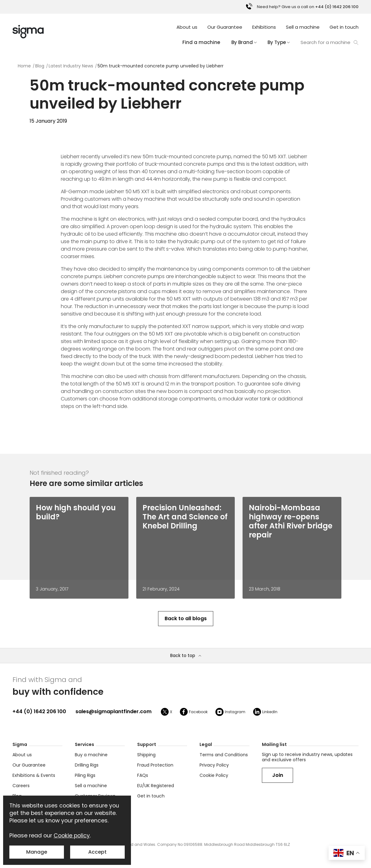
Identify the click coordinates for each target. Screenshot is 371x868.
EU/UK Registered (156, 786)
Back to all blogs (186, 618)
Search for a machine (330, 42)
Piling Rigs (85, 775)
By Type (278, 42)
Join (278, 775)
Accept (97, 852)
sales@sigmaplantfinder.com (113, 711)
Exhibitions (264, 27)
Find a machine (201, 42)
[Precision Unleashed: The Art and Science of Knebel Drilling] (186, 517)
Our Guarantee (225, 27)
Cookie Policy (214, 775)
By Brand (244, 42)
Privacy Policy (214, 765)
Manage (37, 852)
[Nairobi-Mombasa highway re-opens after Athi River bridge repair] (292, 521)
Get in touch (344, 27)
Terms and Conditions (224, 755)
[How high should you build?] (79, 512)
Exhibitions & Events (34, 775)
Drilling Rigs (87, 765)
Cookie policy (72, 836)
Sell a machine (303, 27)
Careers (21, 786)
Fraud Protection (155, 765)
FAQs (143, 775)
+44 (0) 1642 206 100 (39, 711)
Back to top (186, 656)
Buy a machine (91, 755)
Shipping (146, 755)
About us (187, 27)
